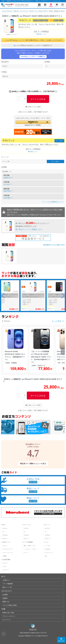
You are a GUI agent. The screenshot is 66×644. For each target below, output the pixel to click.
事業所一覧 (6, 602)
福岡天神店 (7, 191)
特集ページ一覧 (7, 587)
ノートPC (48, 546)
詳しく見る (59, 141)
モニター (5, 563)
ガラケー (5, 546)
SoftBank (5, 535)
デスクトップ (49, 553)
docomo (5, 528)
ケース (26, 553)
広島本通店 (7, 198)
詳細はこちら (41, 34)
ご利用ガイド (6, 580)
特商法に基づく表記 (8, 613)
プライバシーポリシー (9, 616)
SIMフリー (6, 538)
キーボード (6, 570)
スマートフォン (27, 525)
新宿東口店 (7, 178)
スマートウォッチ (8, 553)
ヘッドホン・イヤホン (30, 549)
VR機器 (5, 556)
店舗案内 (5, 598)
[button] (33, 123)
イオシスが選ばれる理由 (10, 605)
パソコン (46, 542)
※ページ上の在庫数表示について (53, 202)
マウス (4, 566)
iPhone (3, 525)
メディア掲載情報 (8, 584)
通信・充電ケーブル (29, 546)
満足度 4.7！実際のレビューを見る (33, 463)
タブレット (47, 525)
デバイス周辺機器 (28, 542)
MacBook (48, 549)
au (3, 532)
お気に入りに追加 (33, 107)
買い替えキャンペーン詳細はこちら (29, 229)
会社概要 (5, 595)
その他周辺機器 (6, 560)
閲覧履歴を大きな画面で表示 (54, 245)
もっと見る (57, 321)
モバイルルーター (8, 549)
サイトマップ (6, 620)
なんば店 (6, 184)
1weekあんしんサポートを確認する (33, 57)
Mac (46, 556)
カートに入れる (38, 99)
